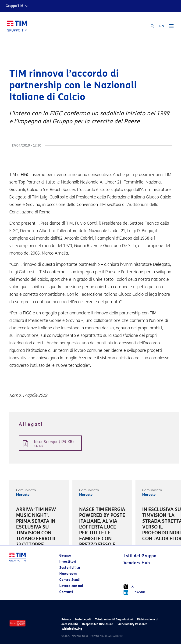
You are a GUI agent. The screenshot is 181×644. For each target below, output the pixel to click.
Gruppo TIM (14, 6)
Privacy (66, 619)
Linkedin (134, 592)
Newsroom (68, 574)
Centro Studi (69, 580)
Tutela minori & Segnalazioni (114, 619)
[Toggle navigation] (171, 28)
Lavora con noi (71, 586)
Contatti (66, 592)
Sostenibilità (70, 568)
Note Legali (83, 619)
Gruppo (65, 556)
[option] (39, 528)
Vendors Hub (137, 563)
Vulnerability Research (132, 624)
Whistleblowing (72, 629)
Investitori (68, 562)
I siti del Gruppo (140, 556)
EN (162, 26)
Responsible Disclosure (98, 624)
